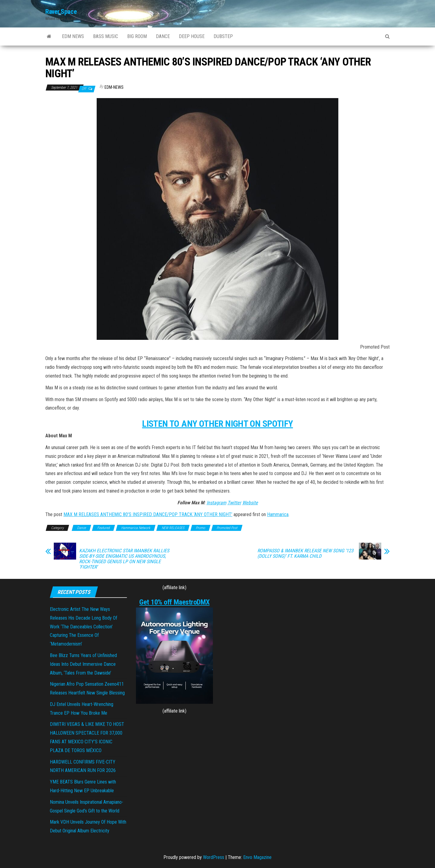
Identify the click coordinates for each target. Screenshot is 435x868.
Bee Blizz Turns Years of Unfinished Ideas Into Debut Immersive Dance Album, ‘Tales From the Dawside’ (83, 664)
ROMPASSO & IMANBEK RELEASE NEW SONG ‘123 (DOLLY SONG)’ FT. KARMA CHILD (305, 554)
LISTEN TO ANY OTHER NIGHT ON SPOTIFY (217, 424)
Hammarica (278, 514)
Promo (200, 528)
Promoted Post (227, 528)
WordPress (214, 857)
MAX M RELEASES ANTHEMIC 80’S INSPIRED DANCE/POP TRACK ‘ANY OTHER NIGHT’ (148, 514)
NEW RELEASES (173, 528)
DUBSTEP (223, 36)
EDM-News (114, 87)
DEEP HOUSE (192, 36)
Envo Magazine (257, 857)
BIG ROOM (137, 36)
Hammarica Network (136, 528)
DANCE (163, 36)
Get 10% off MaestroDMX (174, 602)
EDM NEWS (73, 36)
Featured (103, 528)
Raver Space (61, 12)
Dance (81, 528)
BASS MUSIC (106, 36)
